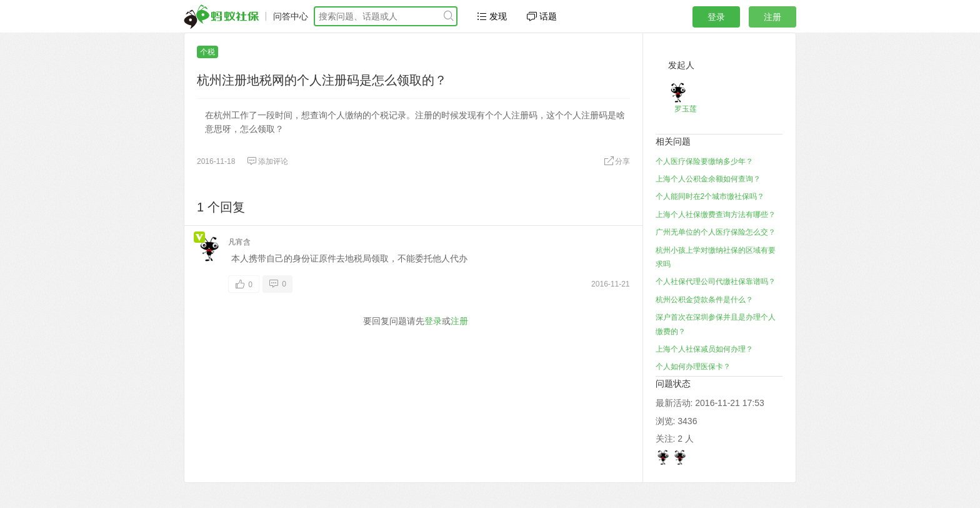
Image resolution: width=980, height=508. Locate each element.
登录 (716, 17)
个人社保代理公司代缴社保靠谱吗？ (716, 282)
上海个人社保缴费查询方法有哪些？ (716, 215)
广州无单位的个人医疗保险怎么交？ (716, 232)
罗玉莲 (686, 109)
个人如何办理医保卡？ (693, 367)
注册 (772, 17)
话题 (542, 16)
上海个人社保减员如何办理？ (704, 349)
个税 (207, 52)
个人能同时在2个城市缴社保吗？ (710, 196)
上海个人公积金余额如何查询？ (708, 179)
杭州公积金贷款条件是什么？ (704, 300)
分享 (617, 161)
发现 (492, 16)
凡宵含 (239, 242)
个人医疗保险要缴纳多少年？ (704, 161)
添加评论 (267, 161)
